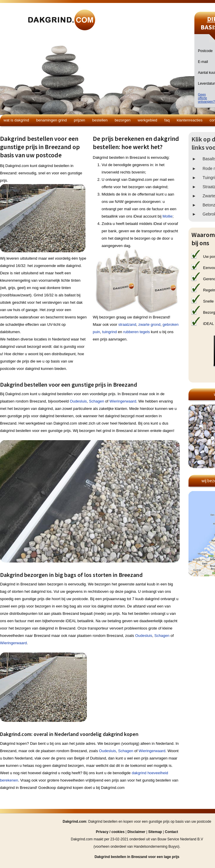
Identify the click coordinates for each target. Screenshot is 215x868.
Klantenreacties (190, 120)
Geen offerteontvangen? (206, 98)
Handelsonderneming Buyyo (156, 847)
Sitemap (155, 832)
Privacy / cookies (110, 832)
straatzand (127, 324)
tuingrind (110, 332)
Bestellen (100, 120)
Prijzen (80, 120)
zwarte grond (149, 324)
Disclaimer (137, 832)
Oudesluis (78, 401)
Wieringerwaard (123, 401)
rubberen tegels (136, 332)
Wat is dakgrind (16, 120)
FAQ (167, 120)
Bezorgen (123, 120)
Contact (172, 832)
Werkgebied (147, 120)
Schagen (96, 401)
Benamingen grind (52, 120)
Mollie (168, 216)
